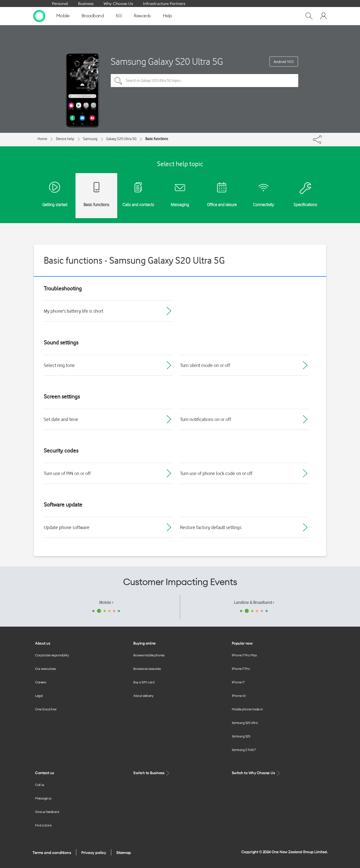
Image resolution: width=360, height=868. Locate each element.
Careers (41, 682)
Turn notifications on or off (205, 419)
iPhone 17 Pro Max (244, 655)
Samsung (90, 139)
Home (42, 139)
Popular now (242, 643)
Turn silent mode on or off (205, 365)
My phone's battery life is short (73, 311)
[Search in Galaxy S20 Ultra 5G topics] (204, 81)
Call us (40, 785)
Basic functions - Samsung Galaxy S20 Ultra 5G (134, 260)
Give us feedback (47, 812)
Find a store (43, 825)
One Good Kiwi (46, 709)
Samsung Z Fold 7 (244, 750)
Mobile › (106, 602)
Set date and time (61, 419)
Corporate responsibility (52, 655)
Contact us (44, 773)
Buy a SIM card (144, 682)
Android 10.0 (284, 62)
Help (167, 16)
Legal (39, 696)
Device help (65, 139)
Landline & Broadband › (254, 602)
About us (42, 643)
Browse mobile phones (149, 655)
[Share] (322, 138)
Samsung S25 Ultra (245, 723)
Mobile (63, 16)
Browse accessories (147, 669)
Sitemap (124, 852)
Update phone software (67, 527)
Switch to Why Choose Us (256, 773)
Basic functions (157, 139)
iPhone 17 (238, 682)
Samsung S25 (241, 736)
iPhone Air (239, 696)
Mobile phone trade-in (247, 709)
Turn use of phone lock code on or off (216, 473)
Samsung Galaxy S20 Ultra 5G (167, 61)
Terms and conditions (52, 852)
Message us (43, 798)
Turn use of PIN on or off (67, 473)
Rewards (142, 16)
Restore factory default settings (211, 527)
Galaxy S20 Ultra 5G (121, 139)
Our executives (45, 669)
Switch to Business (152, 773)
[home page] (39, 16)
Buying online (144, 643)
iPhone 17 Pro (241, 669)
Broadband (93, 16)
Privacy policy (94, 852)
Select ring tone (59, 365)
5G (119, 16)
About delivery (143, 696)
